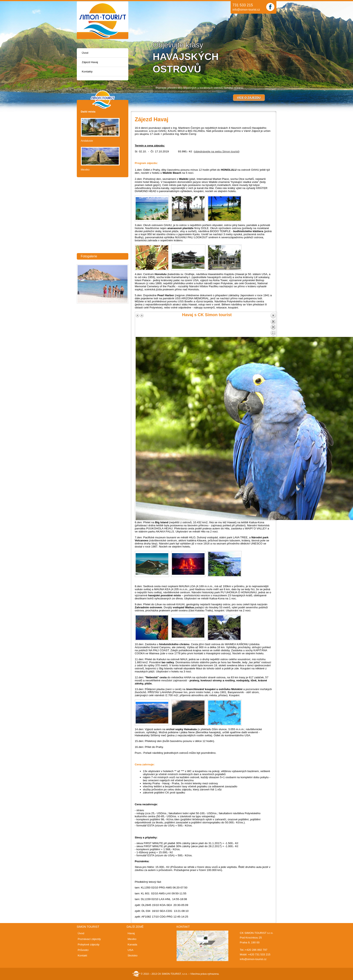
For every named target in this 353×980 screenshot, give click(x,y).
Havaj (131, 933)
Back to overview (273, 325)
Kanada (133, 944)
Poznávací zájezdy (89, 939)
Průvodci (83, 950)
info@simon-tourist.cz (246, 10)
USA (131, 950)
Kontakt (82, 955)
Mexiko (85, 170)
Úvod (85, 53)
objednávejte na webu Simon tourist (216, 151)
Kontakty (87, 72)
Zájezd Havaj (90, 62)
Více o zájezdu (249, 98)
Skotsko (133, 955)
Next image (142, 315)
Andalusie (87, 141)
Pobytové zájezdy (89, 944)
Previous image (138, 315)
